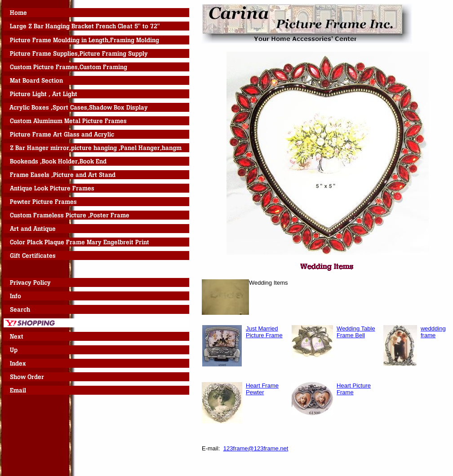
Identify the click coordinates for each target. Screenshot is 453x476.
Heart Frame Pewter (262, 389)
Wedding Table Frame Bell (356, 332)
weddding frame (433, 332)
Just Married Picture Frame (264, 332)
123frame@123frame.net (256, 448)
